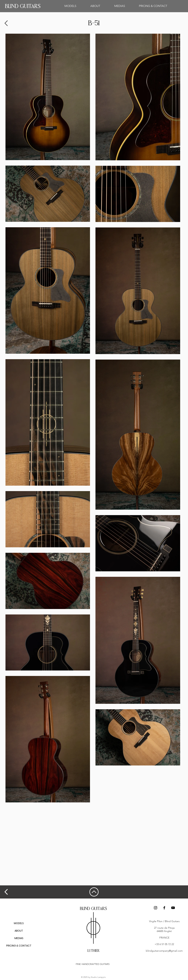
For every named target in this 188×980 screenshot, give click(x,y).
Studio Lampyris (98, 977)
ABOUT (19, 931)
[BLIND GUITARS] (23, 6)
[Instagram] (156, 908)
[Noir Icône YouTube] (173, 908)
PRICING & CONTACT (19, 946)
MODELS (19, 923)
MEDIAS (19, 938)
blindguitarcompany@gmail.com (164, 951)
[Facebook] (164, 908)
